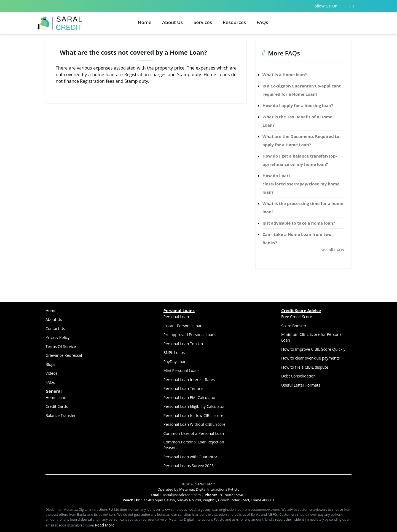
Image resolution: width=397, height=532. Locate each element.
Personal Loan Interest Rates (189, 380)
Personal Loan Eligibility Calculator (194, 406)
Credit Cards (57, 406)
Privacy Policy (57, 337)
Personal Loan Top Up (183, 344)
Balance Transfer (61, 415)
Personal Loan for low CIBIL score (193, 415)
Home (145, 22)
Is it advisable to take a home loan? (299, 223)
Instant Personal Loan (183, 326)
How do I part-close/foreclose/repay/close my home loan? (301, 184)
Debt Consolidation (298, 376)
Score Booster (294, 326)
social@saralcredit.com (181, 495)
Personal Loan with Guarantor (191, 457)
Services (203, 22)
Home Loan (56, 397)
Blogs (50, 364)
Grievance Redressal (64, 355)
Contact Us (55, 328)
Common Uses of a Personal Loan (194, 433)
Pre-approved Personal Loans (190, 335)
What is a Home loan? (285, 75)
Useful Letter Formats (301, 385)
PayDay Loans (176, 362)
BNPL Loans (174, 353)
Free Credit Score (297, 317)
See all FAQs (332, 250)
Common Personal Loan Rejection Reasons (194, 445)
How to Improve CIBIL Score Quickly (313, 349)
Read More (105, 525)
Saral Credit (205, 484)
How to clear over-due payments (310, 358)
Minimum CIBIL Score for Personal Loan (312, 337)
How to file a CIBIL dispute (305, 367)
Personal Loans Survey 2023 (189, 466)
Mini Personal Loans (182, 370)
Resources (234, 22)
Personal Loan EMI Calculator (190, 397)
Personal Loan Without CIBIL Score (195, 424)
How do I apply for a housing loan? (298, 105)
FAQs (262, 22)
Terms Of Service (61, 346)
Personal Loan (176, 317)
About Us (172, 22)
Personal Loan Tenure (183, 388)
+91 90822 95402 (232, 495)
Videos (51, 373)
